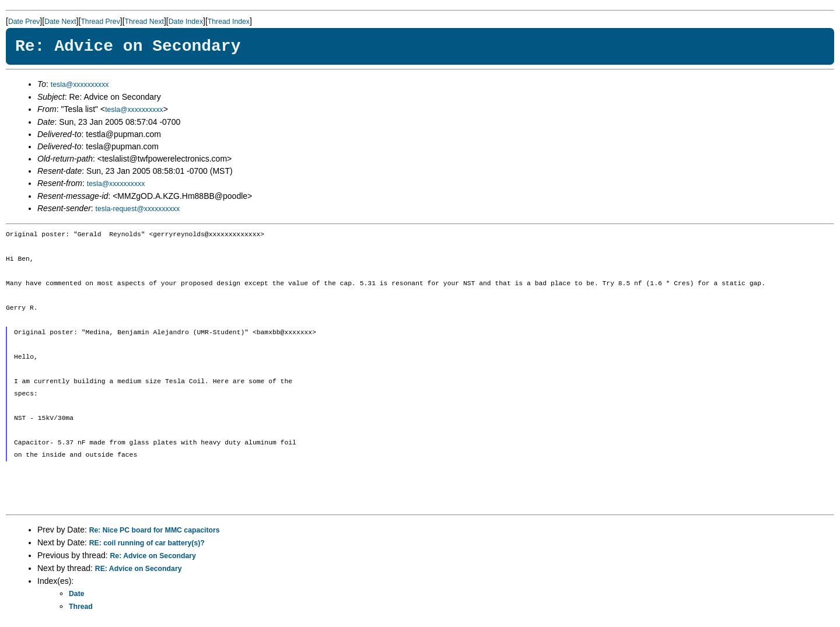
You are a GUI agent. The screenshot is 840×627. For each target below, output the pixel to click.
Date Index (186, 22)
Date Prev (24, 22)
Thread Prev (100, 22)
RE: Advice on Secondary (139, 569)
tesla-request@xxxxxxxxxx (138, 209)
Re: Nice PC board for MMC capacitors (155, 530)
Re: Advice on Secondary (153, 556)
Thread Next (144, 22)
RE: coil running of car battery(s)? (147, 543)
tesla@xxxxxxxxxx (80, 85)
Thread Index (229, 22)
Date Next (60, 22)
